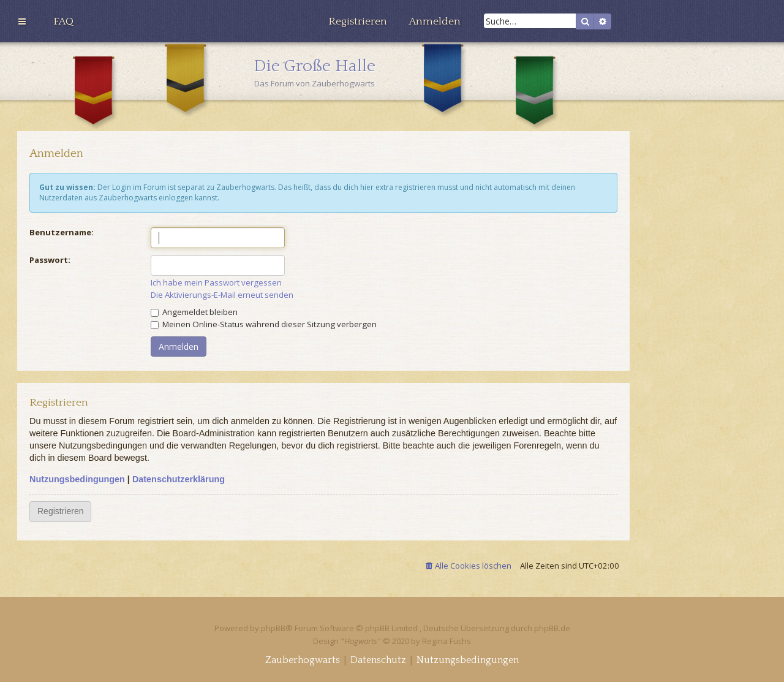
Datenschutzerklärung (179, 479)
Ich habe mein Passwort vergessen (216, 283)
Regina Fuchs (447, 641)
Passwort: (50, 260)
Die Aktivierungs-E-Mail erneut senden (222, 295)
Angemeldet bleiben (194, 312)
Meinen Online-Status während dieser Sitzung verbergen (264, 324)
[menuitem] (63, 21)
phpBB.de (552, 628)
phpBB (273, 628)
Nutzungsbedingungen (77, 479)
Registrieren (60, 511)
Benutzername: (62, 232)
